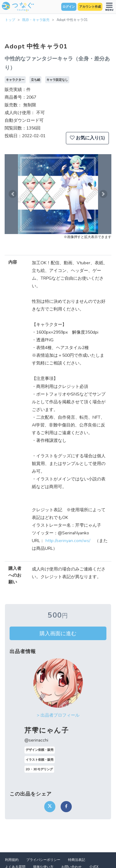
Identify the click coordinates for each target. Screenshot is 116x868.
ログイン (69, 7)
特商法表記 (77, 860)
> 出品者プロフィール (58, 715)
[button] (13, 194)
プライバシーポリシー (43, 860)
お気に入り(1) (87, 138)
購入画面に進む (58, 633)
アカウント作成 (90, 7)
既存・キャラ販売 (36, 20)
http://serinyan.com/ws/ (68, 541)
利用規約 (12, 860)
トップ (10, 20)
